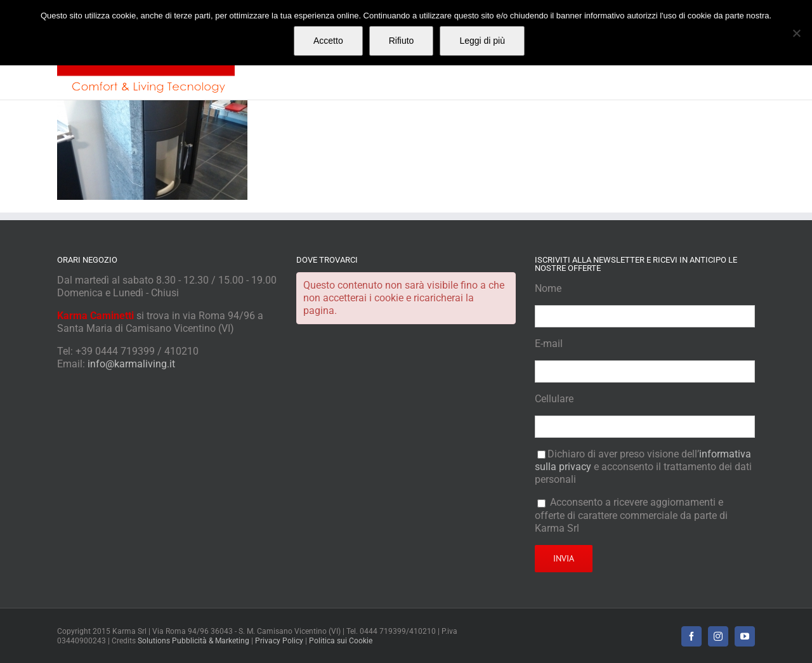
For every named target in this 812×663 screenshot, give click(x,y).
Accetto (328, 41)
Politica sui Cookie (341, 641)
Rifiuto (402, 41)
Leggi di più (482, 41)
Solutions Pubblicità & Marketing (193, 641)
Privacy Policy (279, 641)
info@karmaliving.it (131, 364)
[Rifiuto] (796, 33)
